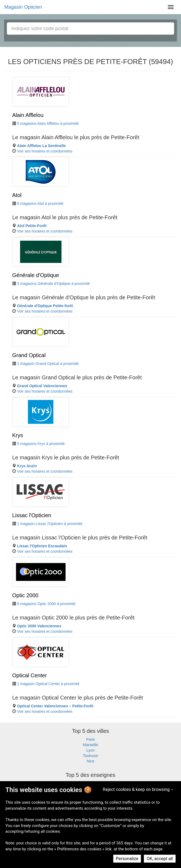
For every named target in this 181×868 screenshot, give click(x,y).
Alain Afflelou (28, 115)
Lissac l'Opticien (32, 515)
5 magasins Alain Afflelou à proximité (48, 123)
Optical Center (30, 675)
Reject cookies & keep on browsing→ (138, 789)
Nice (90, 761)
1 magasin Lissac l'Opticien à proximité (50, 524)
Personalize (127, 859)
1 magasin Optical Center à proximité (48, 684)
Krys (18, 435)
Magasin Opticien (23, 7)
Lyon (90, 750)
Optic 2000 (25, 595)
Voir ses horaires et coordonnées (45, 151)
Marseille (90, 745)
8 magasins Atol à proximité (40, 204)
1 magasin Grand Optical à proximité (48, 364)
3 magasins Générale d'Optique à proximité (54, 284)
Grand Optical (29, 355)
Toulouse (90, 756)
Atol (17, 195)
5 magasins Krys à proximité (41, 444)
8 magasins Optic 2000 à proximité (46, 604)
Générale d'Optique (36, 275)
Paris (90, 739)
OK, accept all (160, 859)
